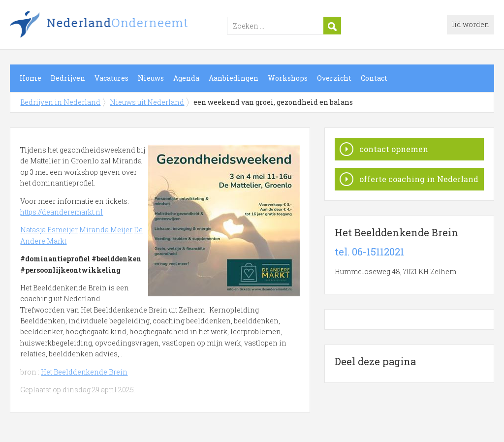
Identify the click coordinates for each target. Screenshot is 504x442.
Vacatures (111, 78)
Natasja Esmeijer (49, 230)
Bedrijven (68, 78)
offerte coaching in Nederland (419, 179)
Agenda (186, 78)
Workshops (288, 78)
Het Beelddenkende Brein (84, 372)
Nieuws (151, 78)
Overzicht (334, 78)
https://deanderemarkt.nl (62, 212)
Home (31, 78)
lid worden (471, 24)
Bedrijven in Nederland (133, 26)
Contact (374, 78)
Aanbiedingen (234, 78)
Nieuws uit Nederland (147, 102)
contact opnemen (394, 149)
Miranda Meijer (106, 230)
